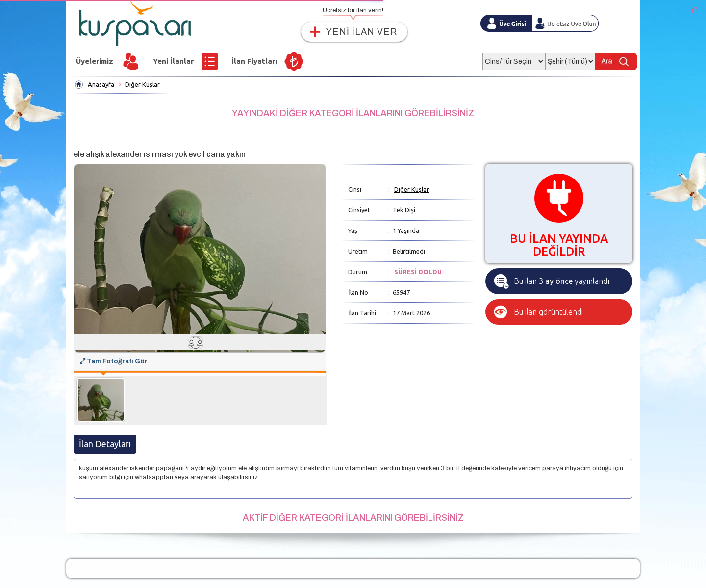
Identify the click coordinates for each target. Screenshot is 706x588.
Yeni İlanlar (173, 61)
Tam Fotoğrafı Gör (114, 361)
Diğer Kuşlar (142, 84)
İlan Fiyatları (254, 61)
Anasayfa (101, 84)
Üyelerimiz (95, 61)
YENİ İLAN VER (362, 32)
